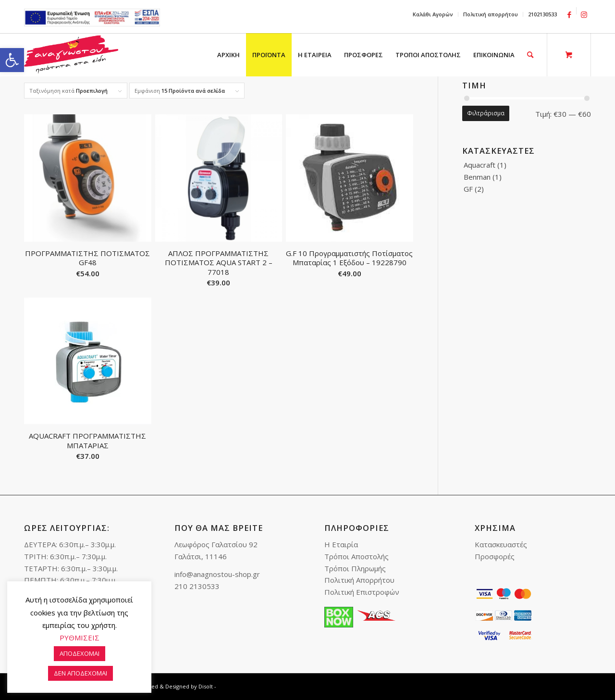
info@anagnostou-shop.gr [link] (217, 574)
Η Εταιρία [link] (341, 544)
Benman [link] (477, 177)
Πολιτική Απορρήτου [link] (359, 580)
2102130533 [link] (542, 14)
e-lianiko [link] (92, 18)
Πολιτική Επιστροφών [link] (362, 592)
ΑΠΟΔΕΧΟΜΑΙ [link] (80, 653)
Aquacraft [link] (480, 165)
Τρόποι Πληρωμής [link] (355, 568)
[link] (12, 60)
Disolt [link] (206, 686)
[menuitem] (433, 14)
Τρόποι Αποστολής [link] (357, 556)
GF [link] (468, 189)
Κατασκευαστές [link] (501, 544)
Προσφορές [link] (495, 556)
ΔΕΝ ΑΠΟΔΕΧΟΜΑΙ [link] (80, 673)
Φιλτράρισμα (486, 113)
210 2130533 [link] (197, 586)
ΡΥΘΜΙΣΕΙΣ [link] (80, 638)
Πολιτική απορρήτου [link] (491, 14)
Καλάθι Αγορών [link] (433, 14)
